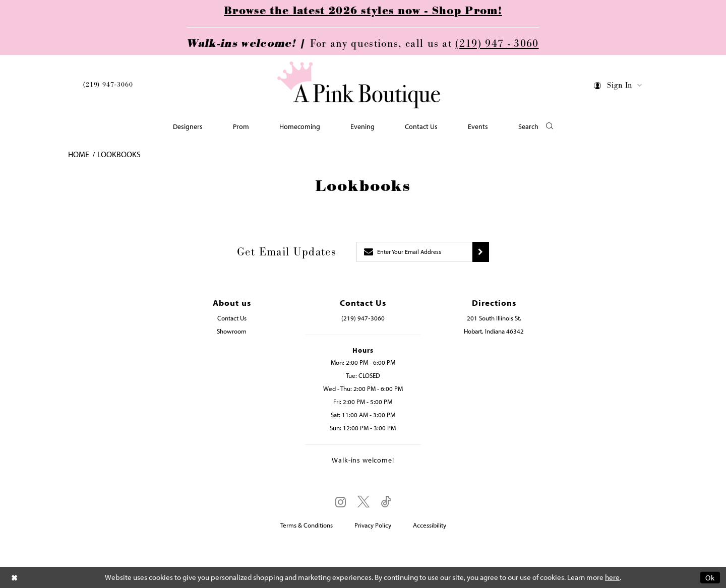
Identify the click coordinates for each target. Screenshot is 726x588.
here (612, 577)
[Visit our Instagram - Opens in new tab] (341, 502)
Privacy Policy (373, 525)
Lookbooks (119, 154)
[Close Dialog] (15, 577)
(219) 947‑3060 (108, 85)
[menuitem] (108, 86)
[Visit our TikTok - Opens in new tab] (386, 502)
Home (79, 154)
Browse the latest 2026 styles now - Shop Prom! (363, 11)
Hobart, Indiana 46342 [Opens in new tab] (494, 331)
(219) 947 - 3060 (497, 44)
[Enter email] (414, 252)
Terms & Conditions (307, 525)
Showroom (232, 331)
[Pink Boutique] (359, 85)
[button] (618, 87)
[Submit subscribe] (481, 252)
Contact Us (232, 318)
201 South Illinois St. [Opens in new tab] (494, 318)
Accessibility (430, 525)
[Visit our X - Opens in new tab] (364, 502)
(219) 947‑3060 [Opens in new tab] (363, 318)
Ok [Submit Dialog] (710, 577)
